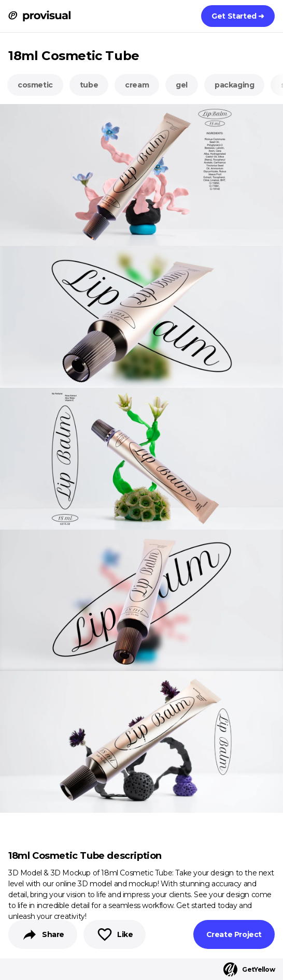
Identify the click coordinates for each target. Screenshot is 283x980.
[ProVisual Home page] (39, 16)
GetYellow (249, 969)
